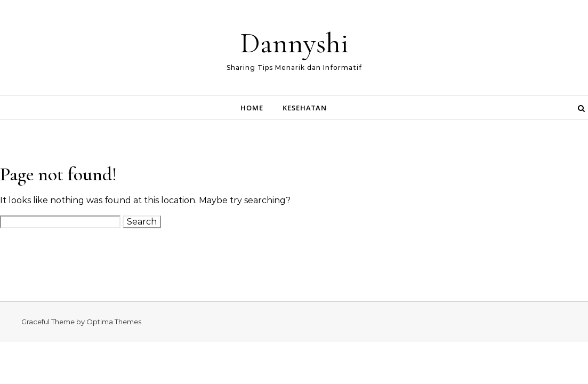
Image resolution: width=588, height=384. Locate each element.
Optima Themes (114, 322)
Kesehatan (305, 108)
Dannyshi (294, 43)
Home (252, 108)
